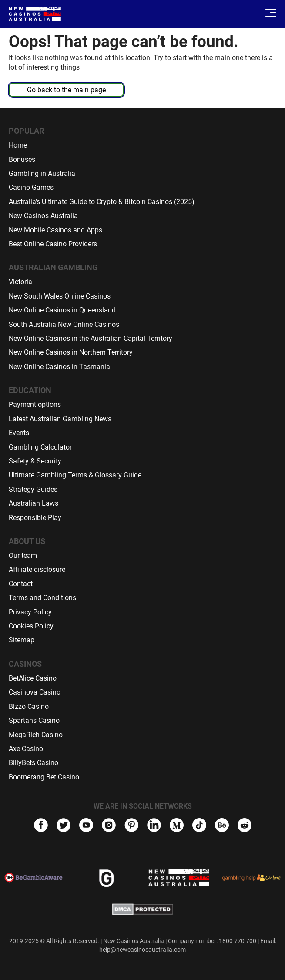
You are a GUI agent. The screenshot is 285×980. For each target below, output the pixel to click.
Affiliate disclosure (37, 569)
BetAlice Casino (33, 678)
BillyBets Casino (34, 763)
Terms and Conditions (42, 598)
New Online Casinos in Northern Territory (71, 352)
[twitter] (64, 826)
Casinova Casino (35, 692)
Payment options (35, 404)
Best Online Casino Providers (53, 244)
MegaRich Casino (36, 735)
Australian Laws (34, 503)
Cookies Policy (31, 626)
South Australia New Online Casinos (64, 324)
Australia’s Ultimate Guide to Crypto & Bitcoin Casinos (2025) (102, 202)
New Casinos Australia (43, 216)
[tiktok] (199, 826)
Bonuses (22, 159)
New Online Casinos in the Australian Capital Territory (91, 338)
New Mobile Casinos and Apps (55, 230)
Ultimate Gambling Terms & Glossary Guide (75, 475)
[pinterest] (131, 826)
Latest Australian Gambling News (60, 419)
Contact (21, 584)
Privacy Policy (30, 612)
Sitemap (22, 640)
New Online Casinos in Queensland (62, 310)
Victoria (20, 282)
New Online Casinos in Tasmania (59, 367)
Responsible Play (35, 518)
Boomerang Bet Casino (44, 777)
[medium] (177, 826)
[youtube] (86, 826)
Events (19, 433)
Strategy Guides (33, 489)
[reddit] (245, 829)
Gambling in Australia (42, 173)
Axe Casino (26, 749)
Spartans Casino (34, 720)
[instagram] (109, 826)
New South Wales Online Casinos (60, 296)
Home (18, 145)
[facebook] (41, 826)
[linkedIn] (154, 826)
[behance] (222, 826)
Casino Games (31, 187)
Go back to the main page (66, 90)
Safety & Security (35, 461)
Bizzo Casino (29, 706)
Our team (23, 555)
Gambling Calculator (40, 447)
